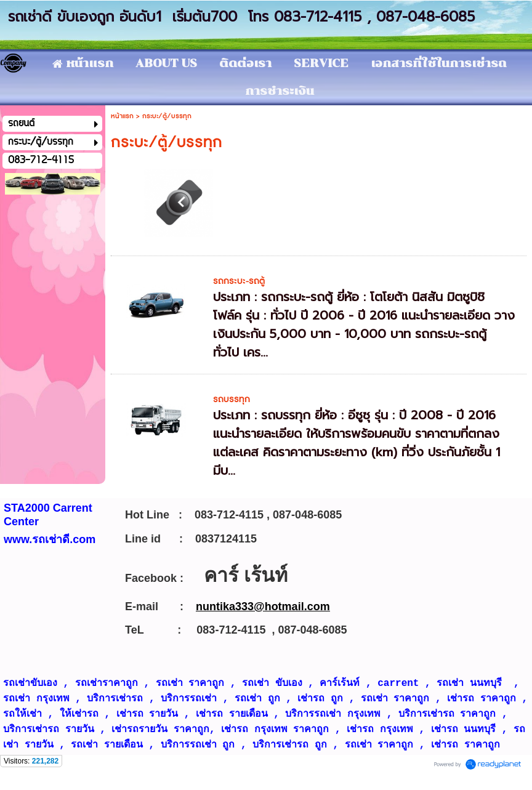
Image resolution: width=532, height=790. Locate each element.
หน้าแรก (122, 116)
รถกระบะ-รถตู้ (239, 281)
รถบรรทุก (232, 399)
